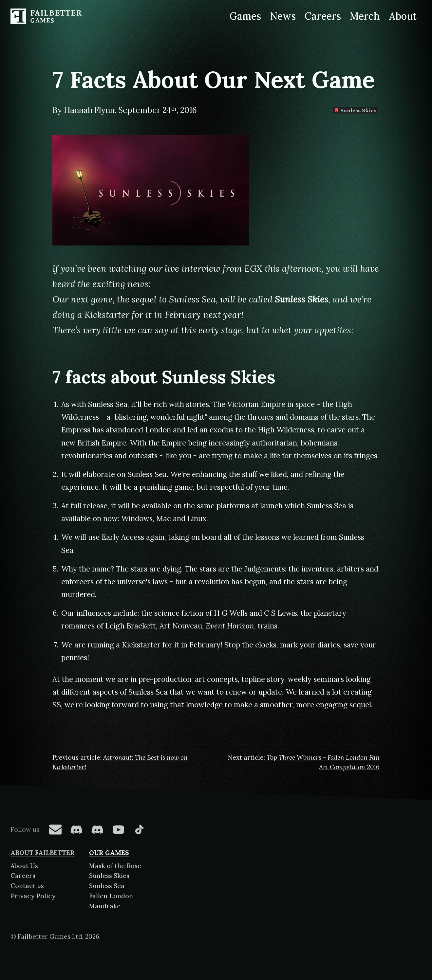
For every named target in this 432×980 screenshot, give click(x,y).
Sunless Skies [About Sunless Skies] (109, 876)
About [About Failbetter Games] (403, 16)
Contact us (27, 886)
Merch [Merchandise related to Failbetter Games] (365, 16)
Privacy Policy (33, 896)
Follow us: (26, 829)
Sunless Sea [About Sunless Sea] (107, 886)
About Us (24, 866)
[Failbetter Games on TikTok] (139, 829)
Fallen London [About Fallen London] (111, 896)
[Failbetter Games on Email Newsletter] (55, 829)
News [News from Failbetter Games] (283, 16)
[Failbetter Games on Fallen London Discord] (76, 829)
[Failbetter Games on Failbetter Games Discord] (97, 829)
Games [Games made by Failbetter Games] (245, 16)
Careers (23, 876)
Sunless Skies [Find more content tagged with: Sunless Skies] (356, 110)
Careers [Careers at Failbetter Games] (323, 16)
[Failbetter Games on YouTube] (118, 829)
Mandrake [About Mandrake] (105, 906)
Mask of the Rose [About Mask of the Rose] (115, 866)
